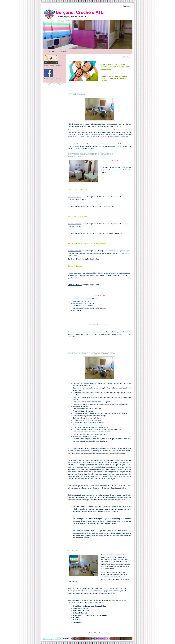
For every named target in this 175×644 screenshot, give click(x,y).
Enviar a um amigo (104, 633)
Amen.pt (101, 638)
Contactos (62, 52)
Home (52, 52)
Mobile (114, 638)
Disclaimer (107, 638)
